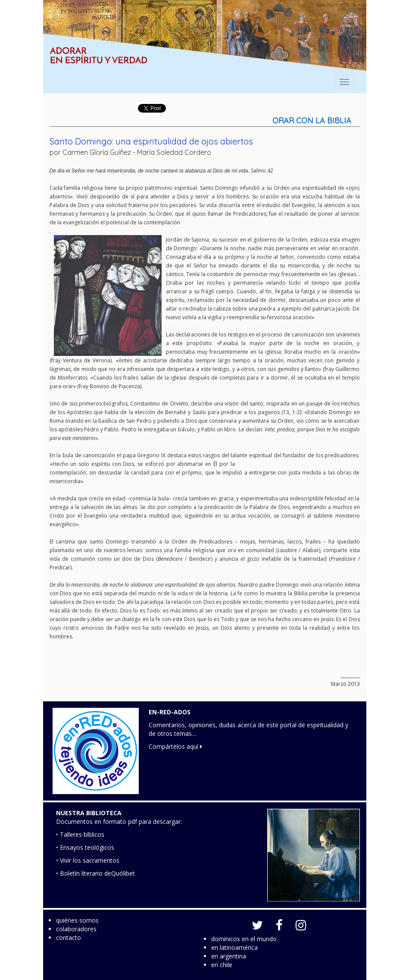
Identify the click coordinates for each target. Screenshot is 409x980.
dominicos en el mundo (244, 939)
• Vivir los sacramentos (88, 860)
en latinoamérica (234, 947)
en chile (222, 965)
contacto (69, 938)
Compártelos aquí (175, 746)
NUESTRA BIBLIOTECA (89, 813)
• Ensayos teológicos (85, 847)
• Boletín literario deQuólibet (95, 873)
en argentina (229, 956)
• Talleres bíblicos (80, 834)
